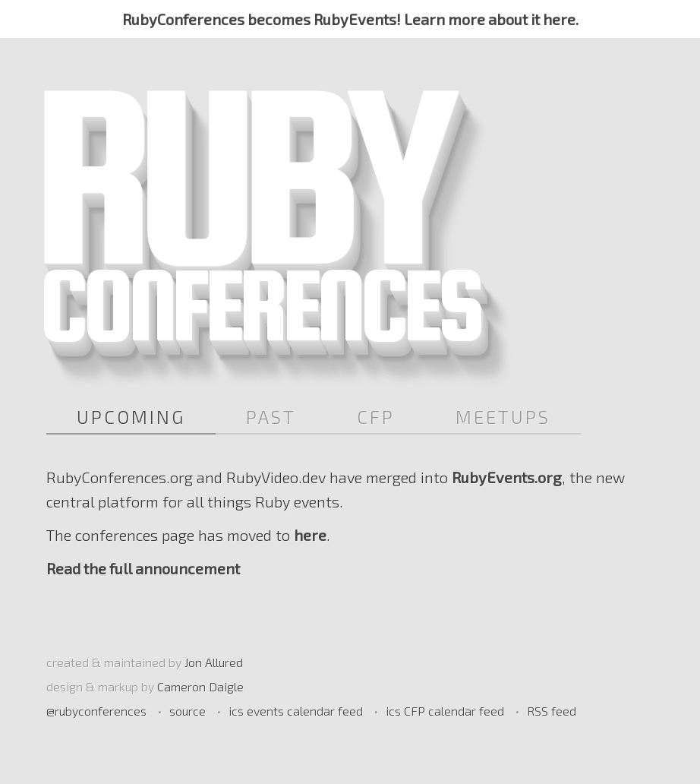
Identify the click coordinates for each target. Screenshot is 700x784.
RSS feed (552, 711)
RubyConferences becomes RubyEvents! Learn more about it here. (350, 19)
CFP (376, 417)
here (310, 535)
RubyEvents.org (507, 477)
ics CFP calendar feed (445, 711)
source (188, 711)
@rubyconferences (96, 711)
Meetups (503, 417)
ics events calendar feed (296, 711)
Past (271, 417)
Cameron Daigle (200, 686)
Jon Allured (214, 662)
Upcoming (131, 417)
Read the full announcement (143, 568)
